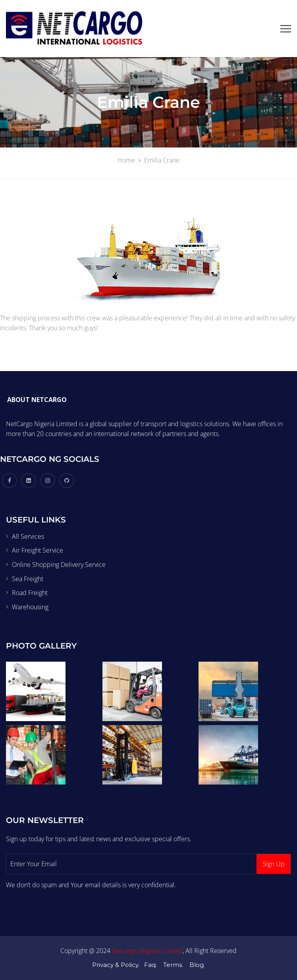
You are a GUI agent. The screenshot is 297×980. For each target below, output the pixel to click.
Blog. (197, 965)
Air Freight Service (38, 550)
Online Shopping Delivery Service (59, 565)
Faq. (150, 965)
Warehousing (30, 607)
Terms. (173, 965)
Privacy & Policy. (116, 965)
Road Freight (30, 593)
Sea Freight (28, 579)
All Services (28, 536)
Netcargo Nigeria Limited (147, 951)
